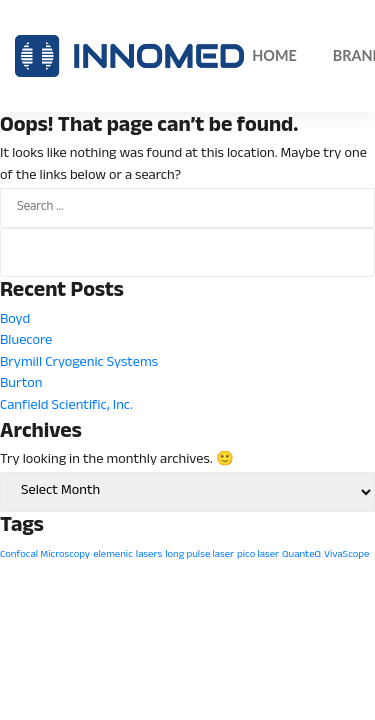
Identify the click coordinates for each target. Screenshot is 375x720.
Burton (21, 384)
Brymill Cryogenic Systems (79, 363)
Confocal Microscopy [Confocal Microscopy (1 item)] (45, 555)
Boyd (15, 320)
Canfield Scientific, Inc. (66, 406)
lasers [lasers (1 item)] (149, 555)
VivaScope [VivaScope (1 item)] (346, 555)
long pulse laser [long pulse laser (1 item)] (199, 555)
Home (274, 55)
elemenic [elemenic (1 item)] (113, 555)
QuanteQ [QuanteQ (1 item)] (301, 555)
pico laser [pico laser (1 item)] (258, 555)
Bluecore (26, 341)
